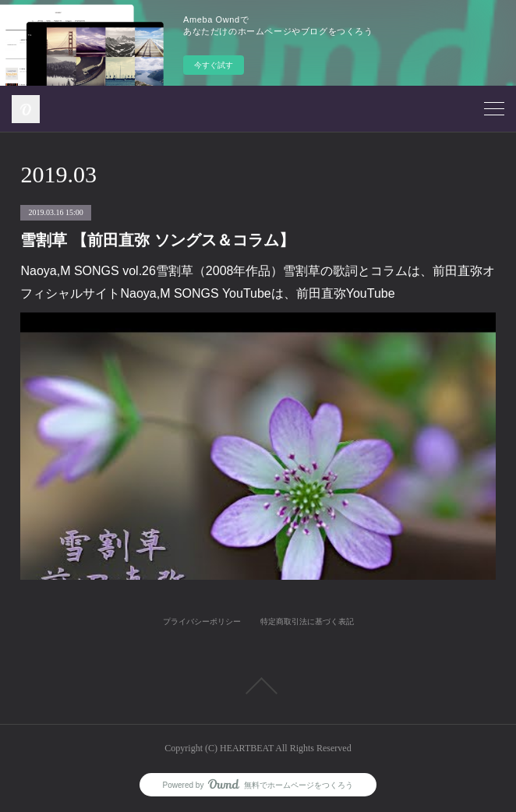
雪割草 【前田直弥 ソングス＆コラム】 (157, 240)
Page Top (258, 686)
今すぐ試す (214, 65)
